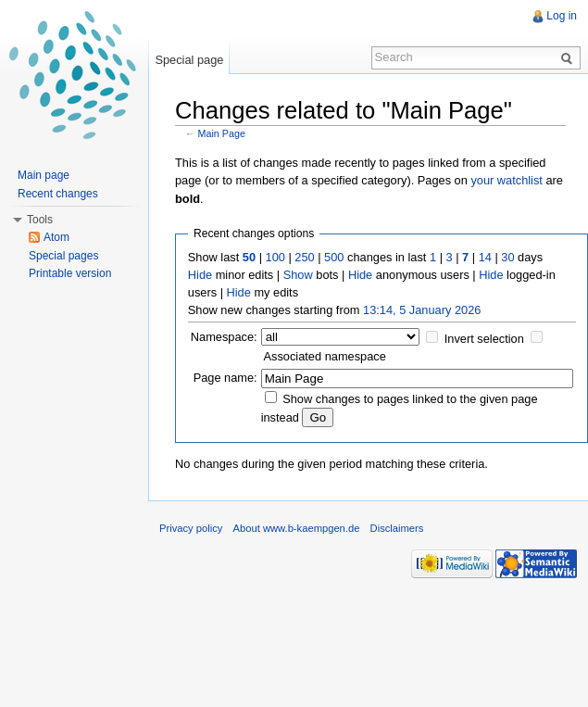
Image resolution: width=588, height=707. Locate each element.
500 (334, 257)
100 (275, 257)
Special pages (63, 256)
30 (507, 257)
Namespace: (224, 337)
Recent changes (58, 194)
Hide (200, 275)
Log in (562, 16)
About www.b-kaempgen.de (297, 528)
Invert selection (484, 339)
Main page (44, 175)
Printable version (70, 273)
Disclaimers (397, 528)
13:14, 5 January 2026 (422, 310)
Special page (189, 60)
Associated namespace (325, 356)
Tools (40, 220)
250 (304, 257)
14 (485, 257)
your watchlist (507, 180)
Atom (56, 237)
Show (298, 275)
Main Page (222, 133)
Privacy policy (191, 528)
